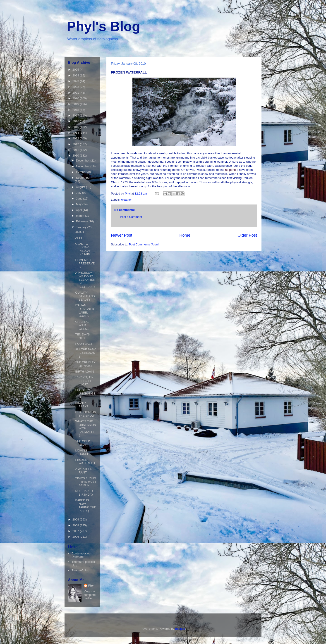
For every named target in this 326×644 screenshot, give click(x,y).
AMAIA (80, 232)
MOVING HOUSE (82, 452)
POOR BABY (84, 344)
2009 (76, 519)
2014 (76, 133)
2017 (76, 115)
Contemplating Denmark (81, 555)
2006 (76, 537)
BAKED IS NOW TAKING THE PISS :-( (86, 506)
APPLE (80, 238)
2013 (76, 138)
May (79, 204)
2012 (76, 144)
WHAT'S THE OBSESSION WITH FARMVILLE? (86, 428)
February (82, 221)
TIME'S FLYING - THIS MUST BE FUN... (86, 482)
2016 (76, 121)
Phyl (91, 586)
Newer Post (122, 235)
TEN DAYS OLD (82, 336)
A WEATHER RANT (84, 471)
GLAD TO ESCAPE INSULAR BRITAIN (83, 249)
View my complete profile (90, 595)
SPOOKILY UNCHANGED (85, 394)
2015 (76, 127)
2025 (76, 70)
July (79, 193)
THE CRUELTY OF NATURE (85, 364)
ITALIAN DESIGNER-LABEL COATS (85, 311)
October (82, 172)
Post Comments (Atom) (144, 244)
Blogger (180, 629)
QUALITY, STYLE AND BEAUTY (85, 296)
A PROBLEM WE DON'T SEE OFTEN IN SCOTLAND (85, 280)
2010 (76, 156)
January (82, 227)
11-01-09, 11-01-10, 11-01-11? (84, 381)
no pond (230, 170)
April (79, 210)
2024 (76, 75)
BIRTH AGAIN (84, 372)
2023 (76, 81)
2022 (76, 87)
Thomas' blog (80, 570)
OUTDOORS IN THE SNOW (86, 414)
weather (127, 200)
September (83, 178)
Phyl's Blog (103, 26)
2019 (76, 104)
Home (185, 235)
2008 (76, 525)
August (81, 187)
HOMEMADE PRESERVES (85, 264)
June (80, 198)
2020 (76, 98)
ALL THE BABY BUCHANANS (85, 353)
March (81, 216)
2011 (76, 150)
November (83, 166)
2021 (76, 93)
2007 (76, 531)
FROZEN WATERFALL (85, 462)
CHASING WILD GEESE (82, 325)
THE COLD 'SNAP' (83, 443)
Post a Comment (131, 217)
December (83, 160)
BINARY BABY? (82, 405)
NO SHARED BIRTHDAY (84, 493)
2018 (76, 110)
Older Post (247, 235)
